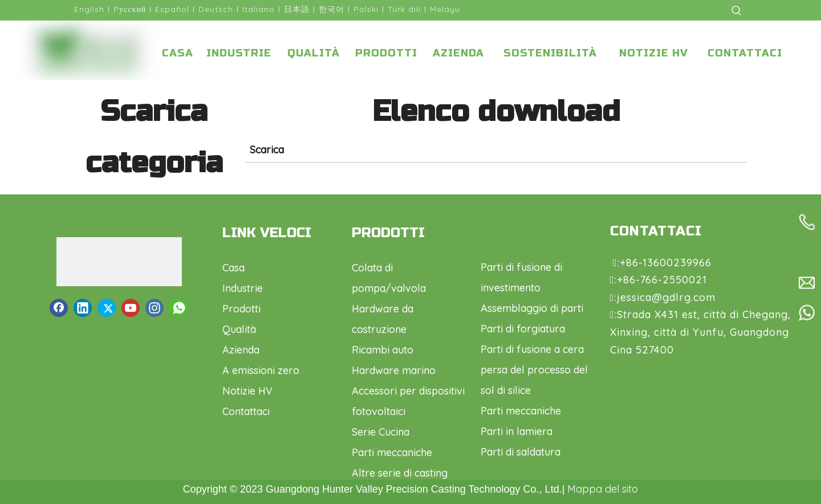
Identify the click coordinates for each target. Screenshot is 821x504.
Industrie (243, 288)
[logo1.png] (119, 262)
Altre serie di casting (400, 473)
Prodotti (241, 309)
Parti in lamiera (517, 431)
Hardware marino (394, 370)
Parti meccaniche (392, 452)
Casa (233, 268)
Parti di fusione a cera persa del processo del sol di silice (534, 370)
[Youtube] (131, 308)
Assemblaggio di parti (532, 308)
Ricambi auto (383, 350)
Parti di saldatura (521, 452)
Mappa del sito (603, 489)
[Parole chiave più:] (737, 10)
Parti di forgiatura (523, 329)
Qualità (239, 329)
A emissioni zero (261, 370)
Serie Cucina (381, 432)
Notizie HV (247, 391)
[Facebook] (59, 308)
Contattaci (246, 411)
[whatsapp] (178, 308)
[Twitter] (107, 308)
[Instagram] (155, 308)
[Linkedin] (83, 308)
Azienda (241, 350)
